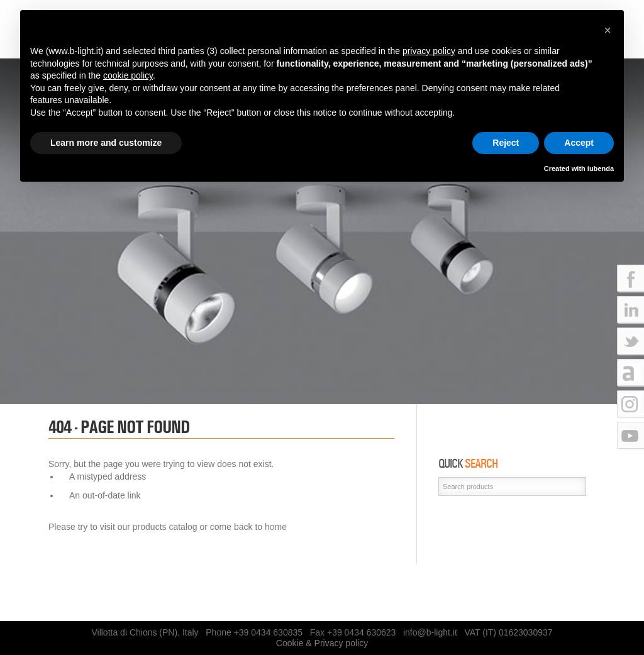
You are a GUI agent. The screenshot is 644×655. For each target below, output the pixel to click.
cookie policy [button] (128, 75)
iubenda (601, 168)
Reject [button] (506, 143)
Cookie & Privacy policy (322, 643)
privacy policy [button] (429, 51)
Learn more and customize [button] (106, 143)
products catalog (165, 527)
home (276, 527)
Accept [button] (579, 143)
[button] (608, 30)
